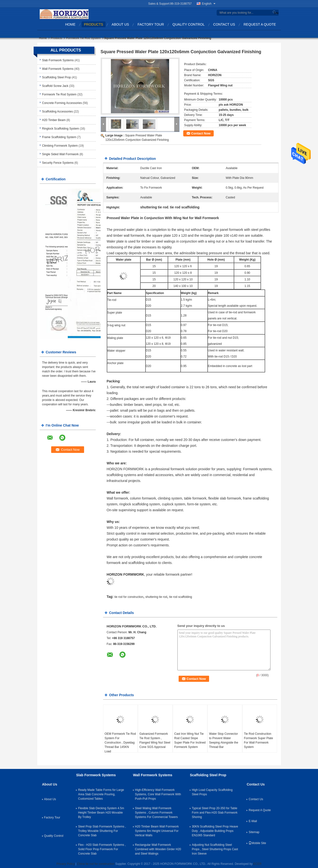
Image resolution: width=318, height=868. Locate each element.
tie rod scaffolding (181, 597)
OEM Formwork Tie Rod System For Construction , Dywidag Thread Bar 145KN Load (120, 743)
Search (276, 13)
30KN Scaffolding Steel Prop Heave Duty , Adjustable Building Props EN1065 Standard (215, 831)
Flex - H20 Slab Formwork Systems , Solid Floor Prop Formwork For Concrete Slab (102, 849)
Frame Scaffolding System (59, 137)
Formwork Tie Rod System (83, 38)
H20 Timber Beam (54, 120)
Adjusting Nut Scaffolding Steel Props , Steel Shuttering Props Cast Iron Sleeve (215, 849)
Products (94, 24)
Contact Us (224, 24)
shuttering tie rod (156, 597)
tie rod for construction (129, 597)
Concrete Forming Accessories (62, 103)
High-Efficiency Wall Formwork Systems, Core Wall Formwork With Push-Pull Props (158, 794)
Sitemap (254, 832)
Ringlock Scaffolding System (61, 129)
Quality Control (189, 24)
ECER (257, 864)
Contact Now (201, 133)
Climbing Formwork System (60, 146)
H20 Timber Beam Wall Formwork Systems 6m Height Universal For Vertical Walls (157, 831)
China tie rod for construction (96, 864)
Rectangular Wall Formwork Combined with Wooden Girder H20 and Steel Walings (158, 849)
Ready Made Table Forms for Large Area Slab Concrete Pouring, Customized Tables (101, 794)
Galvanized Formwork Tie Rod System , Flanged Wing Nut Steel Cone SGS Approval (155, 740)
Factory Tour (151, 24)
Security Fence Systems (58, 163)
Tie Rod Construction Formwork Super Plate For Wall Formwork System (258, 740)
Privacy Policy (66, 864)
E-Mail (253, 821)
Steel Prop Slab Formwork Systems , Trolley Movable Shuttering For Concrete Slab (102, 831)
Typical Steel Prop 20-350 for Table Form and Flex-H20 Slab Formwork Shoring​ (215, 813)
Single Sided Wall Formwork (60, 154)
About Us (120, 24)
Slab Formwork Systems (58, 60)
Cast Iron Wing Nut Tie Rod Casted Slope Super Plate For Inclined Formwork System (190, 740)
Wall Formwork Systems (58, 69)
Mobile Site (257, 843)
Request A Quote (260, 24)
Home (70, 24)
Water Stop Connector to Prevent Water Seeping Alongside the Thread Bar (224, 740)
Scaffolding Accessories (58, 112)
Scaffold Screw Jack (55, 86)
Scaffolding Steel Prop (57, 77)
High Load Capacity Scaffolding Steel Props (212, 792)
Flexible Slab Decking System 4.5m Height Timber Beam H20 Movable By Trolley (101, 813)
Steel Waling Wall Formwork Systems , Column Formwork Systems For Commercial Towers (156, 813)
